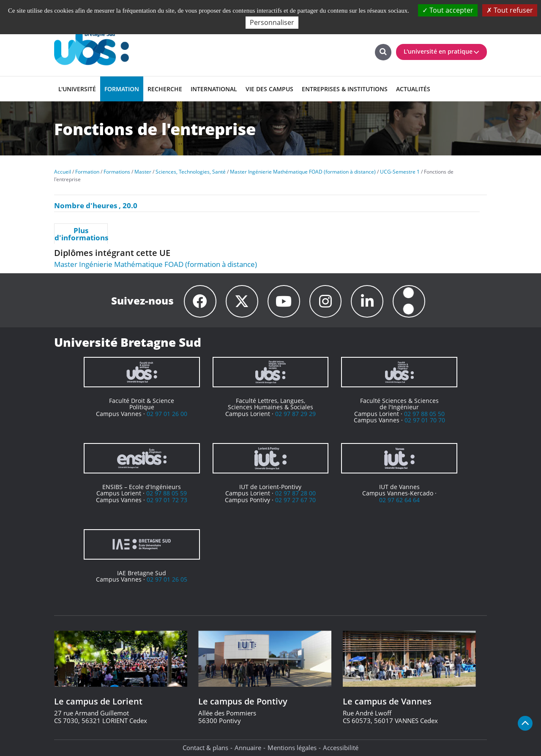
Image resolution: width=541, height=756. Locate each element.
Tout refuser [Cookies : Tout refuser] (510, 10)
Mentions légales (292, 748)
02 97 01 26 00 (167, 414)
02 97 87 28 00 (295, 494)
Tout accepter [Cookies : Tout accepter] (448, 10)
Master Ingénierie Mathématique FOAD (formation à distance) (156, 264)
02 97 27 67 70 (295, 500)
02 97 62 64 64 (399, 500)
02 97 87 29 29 (295, 414)
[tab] (81, 234)
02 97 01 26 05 (167, 580)
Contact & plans (205, 748)
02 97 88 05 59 (167, 494)
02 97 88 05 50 (424, 414)
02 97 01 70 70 (425, 420)
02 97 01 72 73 (167, 500)
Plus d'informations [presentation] (81, 234)
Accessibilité (341, 748)
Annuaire (248, 748)
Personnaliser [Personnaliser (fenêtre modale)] (272, 22)
